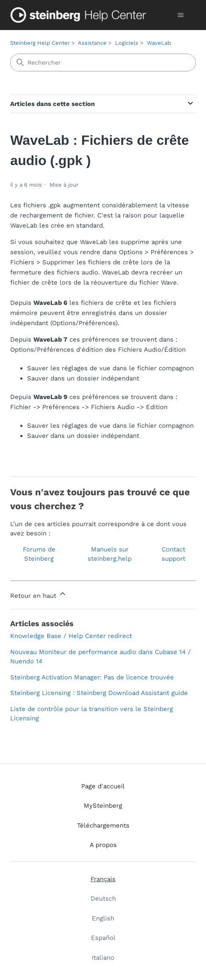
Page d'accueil (103, 786)
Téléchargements (103, 825)
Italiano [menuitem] (103, 958)
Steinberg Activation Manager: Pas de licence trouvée (92, 677)
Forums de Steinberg (39, 554)
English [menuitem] (103, 918)
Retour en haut (38, 595)
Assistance (92, 43)
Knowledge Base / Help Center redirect (71, 636)
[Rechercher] (103, 62)
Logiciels (127, 43)
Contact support (173, 554)
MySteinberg (103, 806)
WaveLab (159, 43)
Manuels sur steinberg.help (110, 554)
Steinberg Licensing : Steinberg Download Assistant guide (99, 693)
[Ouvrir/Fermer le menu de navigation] (181, 15)
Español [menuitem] (103, 938)
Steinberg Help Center (40, 43)
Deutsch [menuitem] (103, 899)
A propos (103, 845)
